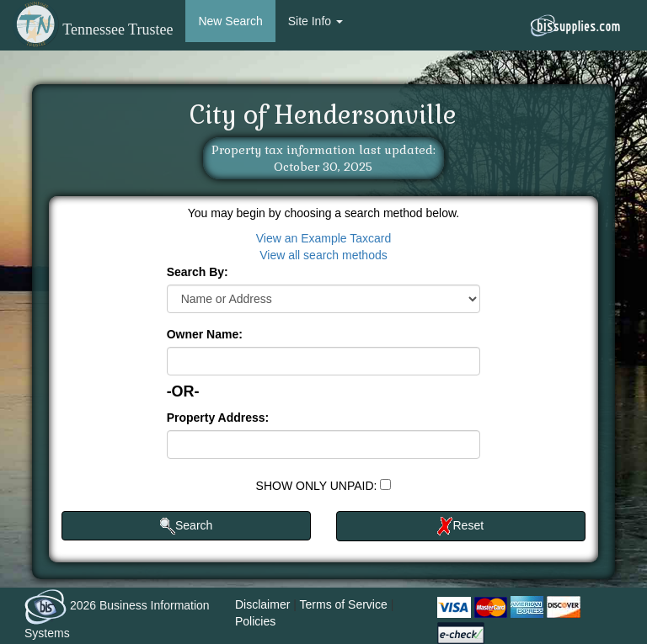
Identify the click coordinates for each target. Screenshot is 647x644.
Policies (255, 621)
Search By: (198, 272)
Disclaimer (262, 604)
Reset (460, 526)
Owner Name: (205, 334)
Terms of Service (344, 604)
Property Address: (218, 418)
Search (186, 526)
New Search (230, 21)
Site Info (315, 21)
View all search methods (323, 255)
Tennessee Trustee (93, 29)
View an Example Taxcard (324, 238)
